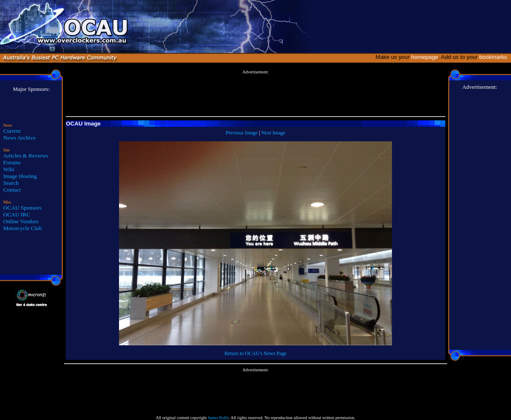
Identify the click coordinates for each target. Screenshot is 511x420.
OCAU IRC (17, 214)
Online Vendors (21, 221)
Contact (12, 190)
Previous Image (242, 133)
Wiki (9, 169)
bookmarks (495, 57)
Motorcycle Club (23, 228)
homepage (425, 57)
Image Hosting (20, 176)
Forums (12, 162)
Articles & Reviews (26, 156)
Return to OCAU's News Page (255, 353)
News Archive (20, 138)
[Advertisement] (255, 93)
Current (12, 131)
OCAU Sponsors (23, 208)
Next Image (273, 133)
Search (11, 183)
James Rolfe (218, 418)
